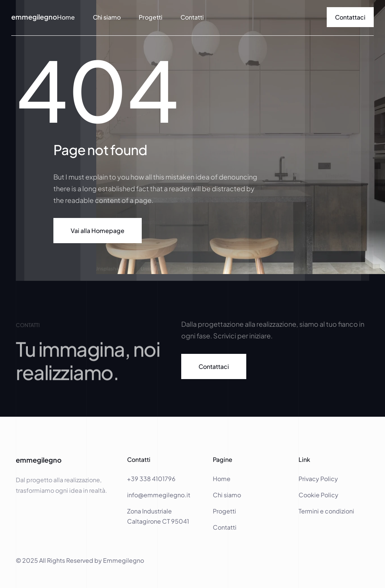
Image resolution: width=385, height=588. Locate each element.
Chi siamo (107, 17)
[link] (350, 17)
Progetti (151, 17)
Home (222, 479)
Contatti (192, 17)
